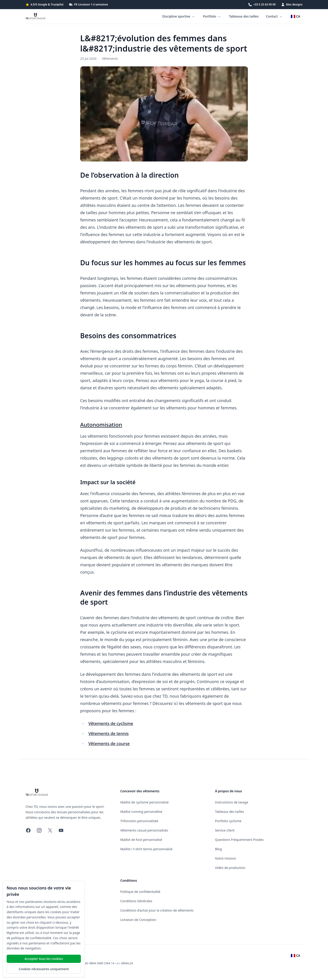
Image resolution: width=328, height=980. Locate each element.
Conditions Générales (136, 901)
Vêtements (110, 58)
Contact (274, 16)
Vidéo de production (230, 868)
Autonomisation (101, 425)
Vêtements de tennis (109, 733)
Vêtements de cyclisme (111, 723)
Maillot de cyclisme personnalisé (144, 802)
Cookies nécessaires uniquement (44, 969)
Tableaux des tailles (244, 16)
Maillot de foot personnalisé (141, 840)
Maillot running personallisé (141, 812)
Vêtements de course (109, 743)
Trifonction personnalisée (139, 821)
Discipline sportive (179, 16)
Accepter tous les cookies (44, 959)
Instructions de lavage (232, 802)
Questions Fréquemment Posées (239, 840)
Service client (225, 830)
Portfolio (212, 16)
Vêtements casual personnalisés (144, 830)
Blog (218, 849)
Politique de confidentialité (140, 892)
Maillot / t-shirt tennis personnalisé (146, 849)
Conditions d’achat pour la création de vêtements (157, 910)
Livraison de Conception (138, 920)
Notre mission (225, 858)
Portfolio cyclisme (228, 821)
